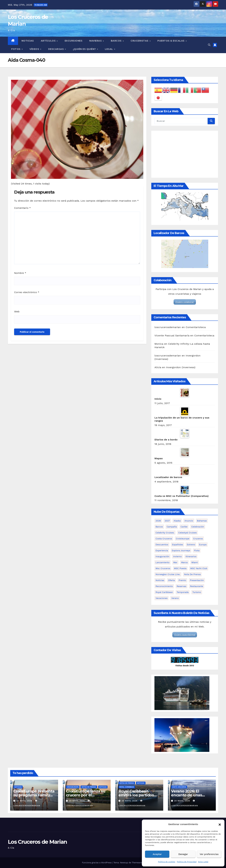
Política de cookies (167, 862)
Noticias (28, 41)
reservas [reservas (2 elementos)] (182, 586)
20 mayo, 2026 (77, 801)
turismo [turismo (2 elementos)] (197, 592)
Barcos (117, 41)
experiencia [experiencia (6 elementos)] (162, 550)
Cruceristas (140, 41)
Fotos (16, 49)
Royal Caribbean (127, 787)
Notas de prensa (89, 787)
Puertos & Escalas (171, 41)
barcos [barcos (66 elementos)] (159, 527)
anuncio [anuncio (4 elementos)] (189, 521)
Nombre (20, 273)
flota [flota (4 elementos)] (197, 550)
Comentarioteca (196, 327)
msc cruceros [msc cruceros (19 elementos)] (163, 568)
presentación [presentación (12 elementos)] (197, 580)
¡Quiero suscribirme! (185, 635)
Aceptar (157, 854)
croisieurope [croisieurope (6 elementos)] (183, 539)
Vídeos (35, 49)
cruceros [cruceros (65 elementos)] (198, 539)
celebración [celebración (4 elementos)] (198, 527)
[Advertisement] (185, 154)
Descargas (56, 49)
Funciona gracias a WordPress (97, 863)
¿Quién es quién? (85, 49)
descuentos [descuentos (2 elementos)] (162, 544)
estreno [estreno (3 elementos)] (191, 544)
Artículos (49, 41)
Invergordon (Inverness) (181, 367)
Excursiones (74, 41)
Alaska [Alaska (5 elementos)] (177, 521)
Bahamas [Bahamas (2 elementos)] (202, 521)
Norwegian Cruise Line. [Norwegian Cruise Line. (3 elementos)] (168, 574)
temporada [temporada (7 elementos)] (183, 592)
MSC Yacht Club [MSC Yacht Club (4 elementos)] (199, 568)
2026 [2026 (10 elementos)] (158, 521)
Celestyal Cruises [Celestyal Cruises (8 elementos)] (187, 533)
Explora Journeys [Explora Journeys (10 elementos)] (181, 550)
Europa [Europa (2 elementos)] (203, 544)
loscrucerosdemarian (168, 327)
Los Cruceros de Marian (37, 842)
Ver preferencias (209, 854)
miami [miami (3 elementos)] (195, 562)
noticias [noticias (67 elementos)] (160, 580)
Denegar (183, 854)
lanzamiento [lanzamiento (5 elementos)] (162, 562)
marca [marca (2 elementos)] (184, 562)
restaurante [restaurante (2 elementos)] (197, 586)
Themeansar (138, 863)
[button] (220, 824)
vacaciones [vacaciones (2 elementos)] (161, 598)
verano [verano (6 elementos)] (175, 598)
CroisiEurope (73, 787)
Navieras (96, 41)
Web (17, 312)
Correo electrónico (27, 292)
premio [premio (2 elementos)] (182, 580)
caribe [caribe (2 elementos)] (184, 527)
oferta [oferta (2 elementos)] (171, 580)
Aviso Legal (203, 862)
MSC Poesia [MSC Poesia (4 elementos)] (180, 568)
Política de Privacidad (187, 862)
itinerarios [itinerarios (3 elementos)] (191, 556)
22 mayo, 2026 (25, 801)
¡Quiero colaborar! (185, 302)
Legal (109, 49)
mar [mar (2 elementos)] (175, 562)
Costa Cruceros (179, 787)
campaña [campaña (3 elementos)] (172, 527)
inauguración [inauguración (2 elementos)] (162, 556)
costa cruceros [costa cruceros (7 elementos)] (164, 539)
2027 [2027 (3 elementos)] (167, 521)
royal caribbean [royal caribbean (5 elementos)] (164, 592)
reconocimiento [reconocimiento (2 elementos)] (164, 586)
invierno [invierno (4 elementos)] (177, 556)
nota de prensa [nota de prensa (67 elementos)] (192, 574)
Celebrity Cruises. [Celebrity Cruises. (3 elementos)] (165, 533)
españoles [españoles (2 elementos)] (178, 544)
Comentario (22, 208)
